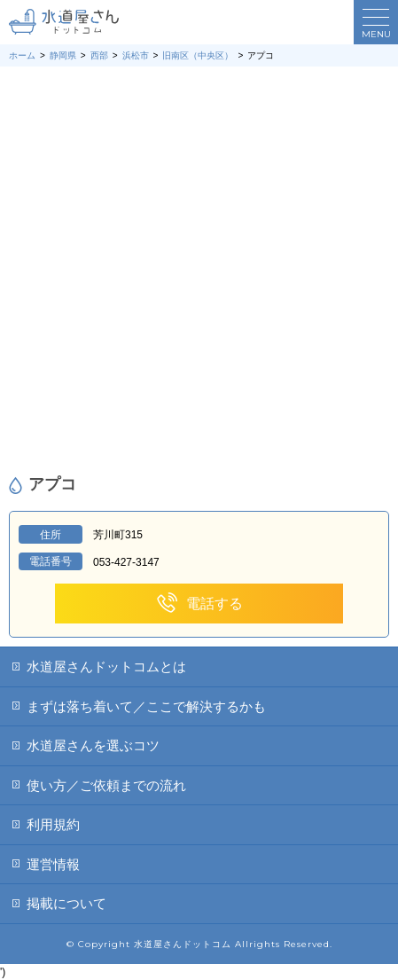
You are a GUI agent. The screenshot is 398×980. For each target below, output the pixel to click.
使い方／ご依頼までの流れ (106, 785)
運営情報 (53, 864)
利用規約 (53, 824)
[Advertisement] (199, 270)
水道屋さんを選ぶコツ (93, 745)
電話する (199, 604)
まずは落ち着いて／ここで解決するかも (146, 706)
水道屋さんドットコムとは (106, 666)
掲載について (66, 903)
